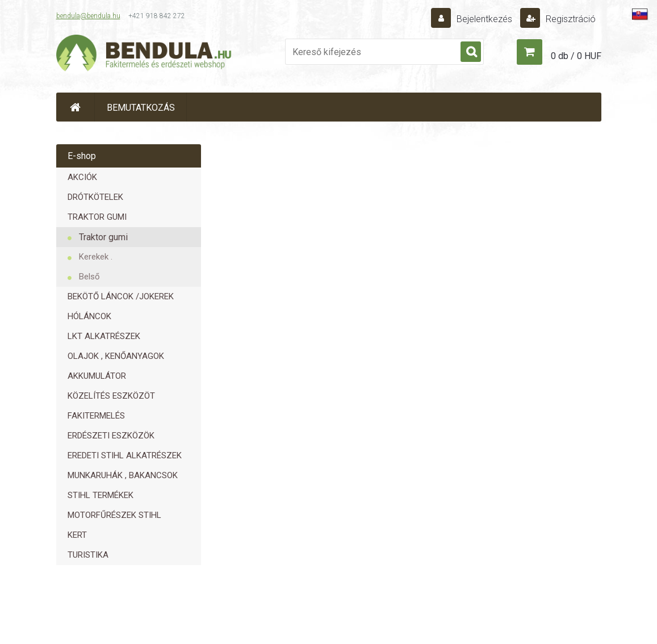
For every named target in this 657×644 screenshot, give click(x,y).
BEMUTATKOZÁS (141, 108)
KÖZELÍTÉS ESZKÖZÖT (111, 396)
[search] (471, 52)
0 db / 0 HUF (576, 56)
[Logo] (144, 55)
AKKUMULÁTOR (97, 376)
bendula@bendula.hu (88, 16)
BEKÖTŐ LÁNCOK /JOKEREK (121, 296)
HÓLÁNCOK (89, 316)
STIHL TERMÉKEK (101, 495)
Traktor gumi (103, 237)
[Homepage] (76, 107)
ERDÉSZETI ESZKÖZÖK (111, 436)
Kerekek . (96, 257)
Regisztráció (570, 19)
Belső (89, 277)
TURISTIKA (88, 555)
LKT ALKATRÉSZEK (104, 336)
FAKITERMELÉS (96, 416)
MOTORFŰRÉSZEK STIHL (114, 515)
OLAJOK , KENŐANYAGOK (116, 356)
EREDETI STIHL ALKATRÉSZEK (125, 455)
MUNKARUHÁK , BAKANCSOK (123, 475)
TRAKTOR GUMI (97, 217)
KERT (77, 535)
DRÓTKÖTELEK (95, 197)
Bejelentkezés (484, 19)
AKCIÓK (82, 177)
